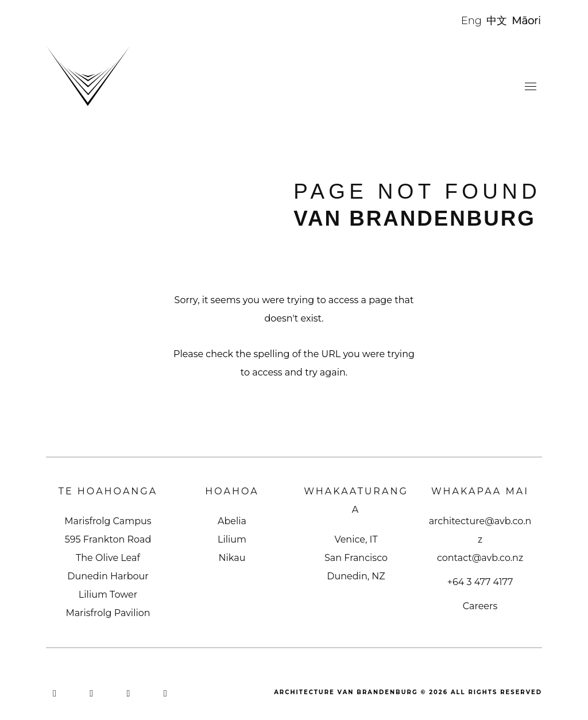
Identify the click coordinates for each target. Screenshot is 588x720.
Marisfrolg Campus (108, 521)
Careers (480, 606)
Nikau (232, 558)
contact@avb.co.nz (480, 558)
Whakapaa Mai (480, 491)
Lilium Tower (108, 595)
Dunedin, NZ (356, 576)
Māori (527, 21)
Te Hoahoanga (108, 491)
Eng (471, 21)
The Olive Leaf (108, 558)
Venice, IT (356, 539)
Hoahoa (232, 491)
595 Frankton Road (108, 539)
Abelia (232, 521)
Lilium (232, 539)
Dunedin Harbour (108, 576)
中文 (497, 21)
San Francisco (356, 558)
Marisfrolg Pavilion (108, 613)
